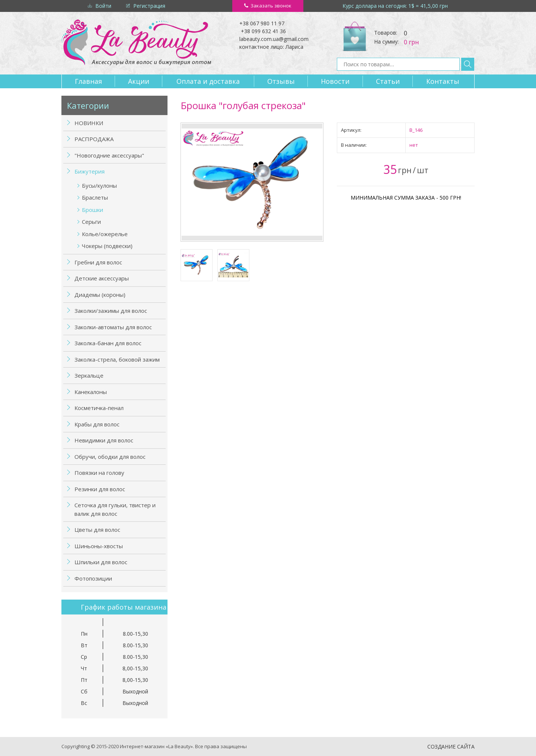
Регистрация (149, 6)
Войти (103, 6)
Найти (468, 64)
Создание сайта (451, 747)
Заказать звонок (271, 6)
